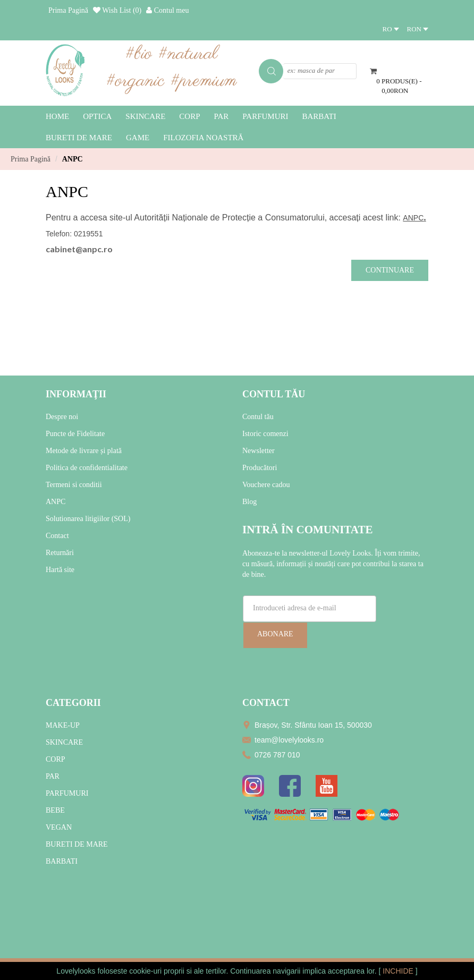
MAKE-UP (63, 725)
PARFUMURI (67, 793)
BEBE (55, 810)
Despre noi (62, 417)
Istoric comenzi (265, 434)
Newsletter (259, 451)
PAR (53, 776)
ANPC (73, 159)
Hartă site (60, 570)
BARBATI (62, 861)
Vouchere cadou (266, 485)
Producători (260, 468)
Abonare (275, 634)
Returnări (60, 553)
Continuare (390, 270)
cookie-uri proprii (156, 971)
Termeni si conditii (74, 485)
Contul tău (258, 417)
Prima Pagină (31, 159)
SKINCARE (64, 742)
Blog (249, 502)
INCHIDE (399, 971)
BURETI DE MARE (77, 844)
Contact (57, 536)
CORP (56, 759)
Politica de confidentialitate (87, 468)
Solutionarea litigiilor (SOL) (88, 519)
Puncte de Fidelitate (75, 434)
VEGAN (59, 827)
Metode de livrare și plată (84, 451)
